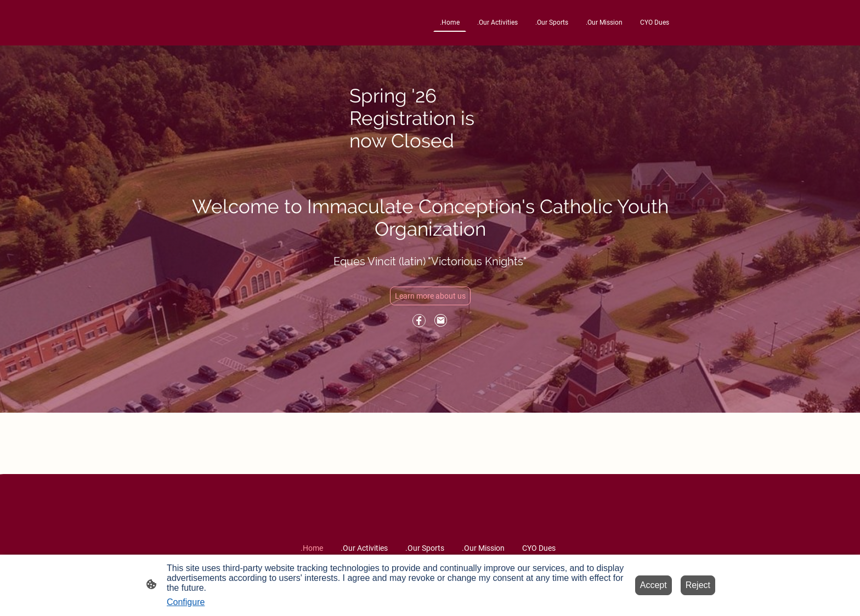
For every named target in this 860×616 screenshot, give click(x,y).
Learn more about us (430, 296)
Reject (698, 585)
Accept (654, 585)
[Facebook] (419, 321)
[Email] (441, 321)
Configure (186, 602)
